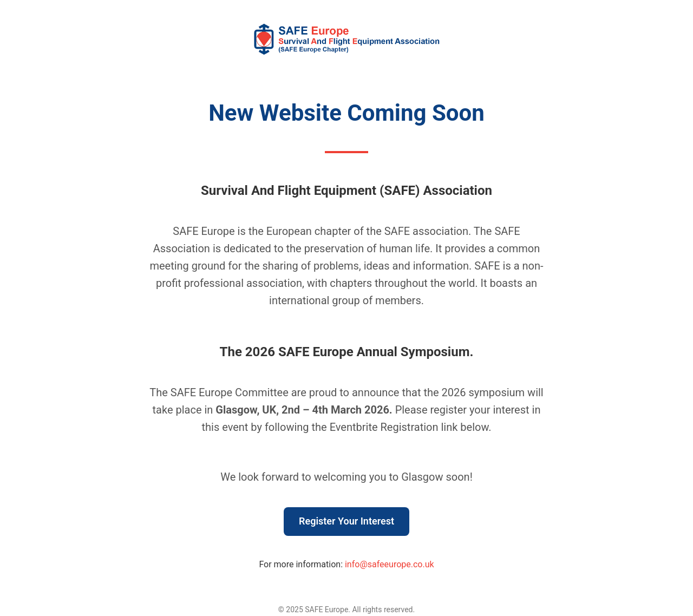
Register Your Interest (346, 521)
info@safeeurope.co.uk (390, 564)
